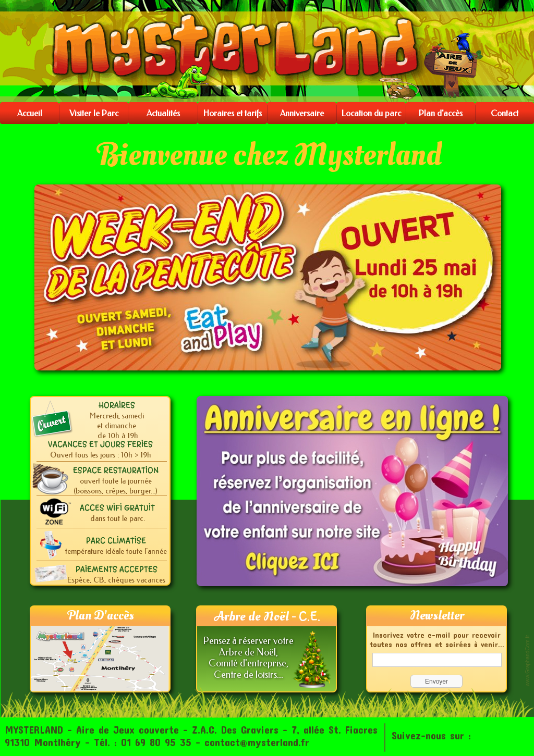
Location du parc (371, 113)
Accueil (30, 113)
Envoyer (436, 681)
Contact (505, 113)
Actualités (163, 113)
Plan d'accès (441, 113)
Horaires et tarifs (233, 113)
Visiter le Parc (94, 113)
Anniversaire (302, 113)
